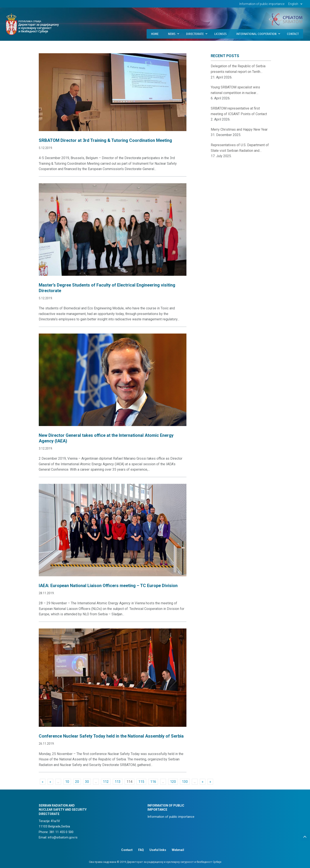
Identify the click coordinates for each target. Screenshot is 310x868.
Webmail (178, 850)
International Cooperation (256, 34)
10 (67, 782)
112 (106, 782)
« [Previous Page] (50, 782)
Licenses (220, 34)
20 (77, 782)
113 (118, 782)
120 (173, 782)
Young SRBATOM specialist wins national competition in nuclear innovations (235, 90)
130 (185, 782)
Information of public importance (262, 4)
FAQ (141, 850)
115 (141, 782)
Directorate (195, 34)
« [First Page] (43, 782)
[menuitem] (296, 5)
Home (155, 34)
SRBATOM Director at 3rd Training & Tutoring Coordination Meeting (105, 140)
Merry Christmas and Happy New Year (239, 129)
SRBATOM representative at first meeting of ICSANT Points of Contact (239, 111)
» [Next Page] (203, 782)
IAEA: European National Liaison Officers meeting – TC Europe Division (108, 586)
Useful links (158, 850)
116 (153, 782)
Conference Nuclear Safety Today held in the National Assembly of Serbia (111, 736)
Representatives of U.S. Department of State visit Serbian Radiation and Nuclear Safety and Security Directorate (240, 148)
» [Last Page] (210, 782)
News (172, 34)
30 (87, 782)
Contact (293, 34)
